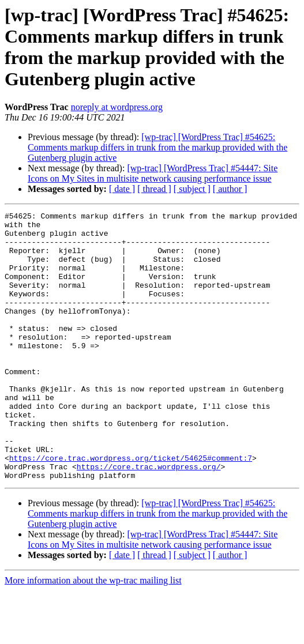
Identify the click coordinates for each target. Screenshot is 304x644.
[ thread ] (154, 189)
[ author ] (230, 189)
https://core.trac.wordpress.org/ (149, 518)
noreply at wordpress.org (117, 107)
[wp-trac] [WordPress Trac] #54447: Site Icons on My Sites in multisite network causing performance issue (153, 173)
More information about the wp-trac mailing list (93, 634)
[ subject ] (192, 189)
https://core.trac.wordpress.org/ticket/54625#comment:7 (131, 508)
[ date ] (122, 189)
